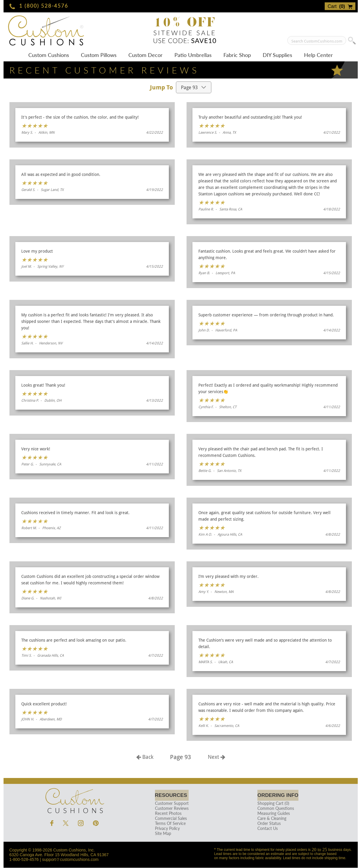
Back (145, 757)
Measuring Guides (272, 814)
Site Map (162, 834)
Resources (171, 795)
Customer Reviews (171, 809)
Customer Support (171, 804)
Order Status (267, 824)
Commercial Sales (170, 819)
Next (216, 757)
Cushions (74, 800)
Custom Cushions (49, 55)
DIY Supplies (277, 55)
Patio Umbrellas (193, 55)
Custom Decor (146, 55)
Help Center (318, 55)
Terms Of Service (169, 824)
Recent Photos (167, 814)
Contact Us (266, 829)
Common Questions (274, 809)
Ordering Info (278, 795)
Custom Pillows (99, 55)
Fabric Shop (237, 55)
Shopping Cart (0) (271, 804)
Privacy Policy (166, 829)
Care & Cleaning (270, 819)
